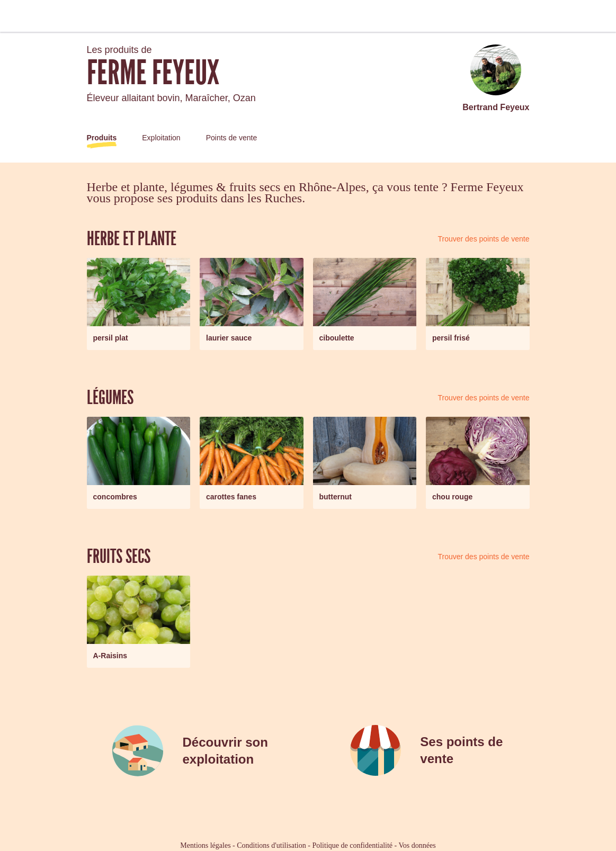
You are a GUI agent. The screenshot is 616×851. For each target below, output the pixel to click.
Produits (102, 138)
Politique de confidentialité (352, 845)
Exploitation (161, 138)
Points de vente (232, 138)
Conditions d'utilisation (271, 845)
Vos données (417, 845)
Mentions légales (205, 845)
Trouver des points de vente (483, 239)
